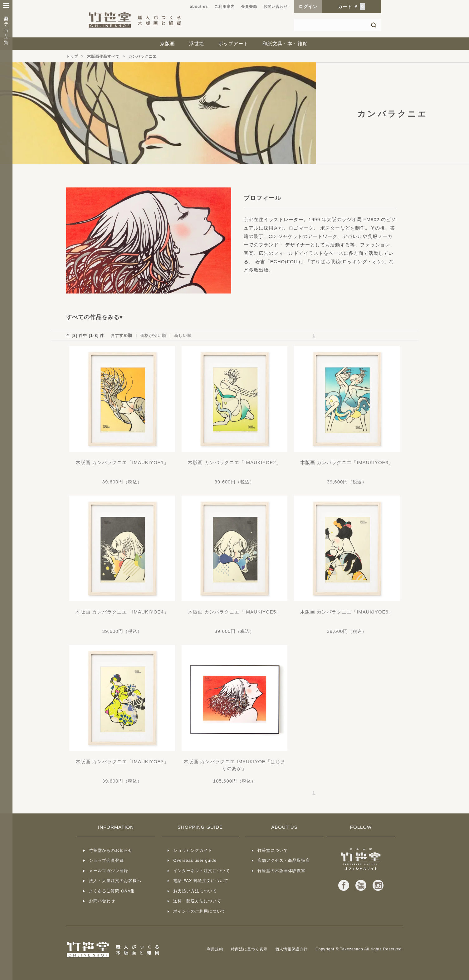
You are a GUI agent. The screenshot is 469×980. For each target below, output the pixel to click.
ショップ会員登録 (106, 860)
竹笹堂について (273, 850)
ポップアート (233, 44)
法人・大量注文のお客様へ (115, 881)
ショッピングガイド (193, 850)
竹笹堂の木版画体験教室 (281, 871)
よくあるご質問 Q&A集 (112, 891)
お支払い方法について (195, 891)
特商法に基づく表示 (249, 949)
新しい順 (183, 335)
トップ (72, 56)
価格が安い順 (153, 335)
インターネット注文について (202, 871)
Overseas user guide (195, 860)
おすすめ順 (121, 335)
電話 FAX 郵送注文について (201, 881)
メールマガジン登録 (109, 871)
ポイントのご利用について (199, 911)
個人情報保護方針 (291, 949)
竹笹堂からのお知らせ (111, 850)
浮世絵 (197, 44)
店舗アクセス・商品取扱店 (284, 860)
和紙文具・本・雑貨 (285, 44)
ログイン (308, 7)
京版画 (168, 44)
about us (199, 7)
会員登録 (249, 7)
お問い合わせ (276, 7)
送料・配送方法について (197, 901)
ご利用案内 (225, 7)
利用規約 (215, 949)
